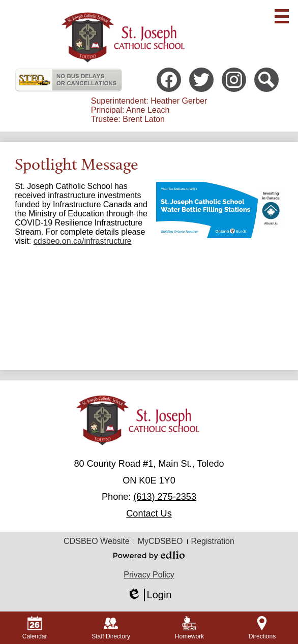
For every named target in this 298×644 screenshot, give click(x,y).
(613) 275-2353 (165, 497)
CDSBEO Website (97, 541)
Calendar (35, 628)
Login (149, 595)
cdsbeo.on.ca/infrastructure (83, 241)
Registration (213, 541)
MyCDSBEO (160, 541)
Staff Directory (111, 628)
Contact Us (149, 513)
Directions (262, 628)
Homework (189, 628)
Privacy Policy (149, 575)
